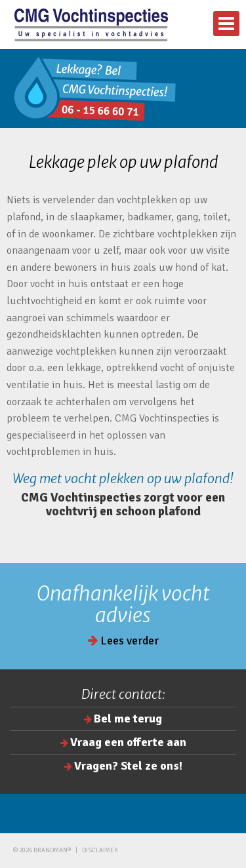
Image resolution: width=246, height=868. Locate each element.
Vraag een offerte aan (128, 742)
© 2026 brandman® (42, 850)
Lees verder (123, 641)
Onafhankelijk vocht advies (123, 604)
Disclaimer (100, 850)
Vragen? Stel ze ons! (128, 766)
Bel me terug (128, 719)
